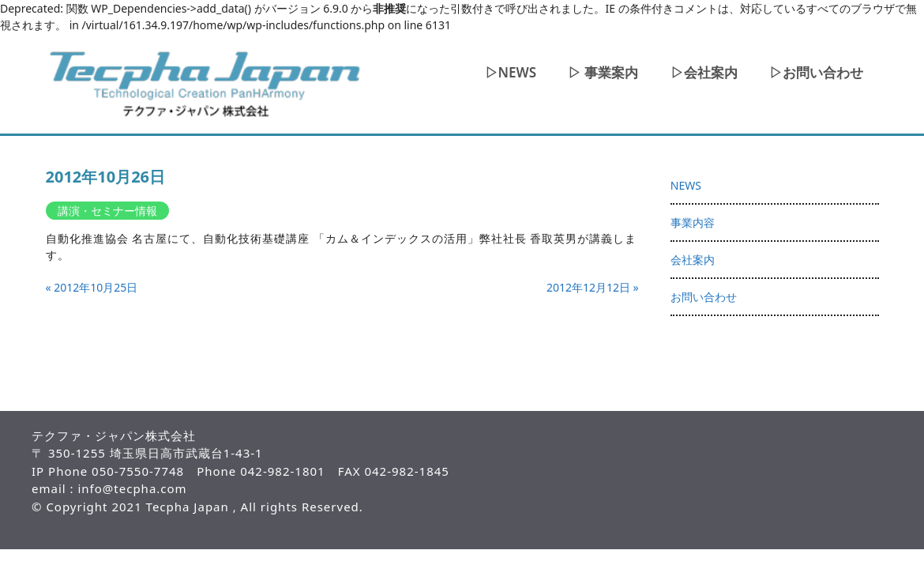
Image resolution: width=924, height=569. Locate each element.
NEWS (686, 185)
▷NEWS (511, 72)
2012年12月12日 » (593, 287)
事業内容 (693, 222)
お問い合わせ (704, 297)
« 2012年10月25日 (92, 287)
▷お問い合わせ (816, 72)
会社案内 (693, 260)
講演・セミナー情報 (107, 211)
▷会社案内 (704, 72)
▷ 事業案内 (603, 72)
